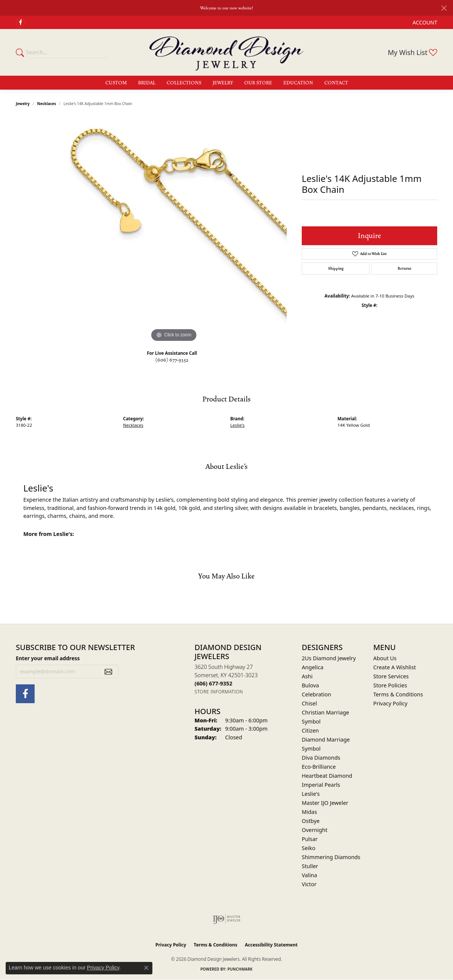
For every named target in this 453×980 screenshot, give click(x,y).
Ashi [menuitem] (307, 676)
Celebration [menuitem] (316, 694)
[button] (424, 22)
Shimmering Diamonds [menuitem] (331, 857)
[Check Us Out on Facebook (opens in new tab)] (20, 23)
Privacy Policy (390, 703)
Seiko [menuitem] (309, 848)
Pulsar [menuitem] (310, 839)
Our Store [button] (258, 83)
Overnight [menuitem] (315, 830)
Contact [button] (336, 83)
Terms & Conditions (398, 694)
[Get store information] (219, 692)
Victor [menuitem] (309, 884)
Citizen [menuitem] (310, 730)
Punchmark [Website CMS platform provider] (240, 969)
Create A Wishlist (394, 667)
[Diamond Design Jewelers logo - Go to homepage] (226, 52)
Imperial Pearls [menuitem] (321, 785)
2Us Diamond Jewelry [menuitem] (329, 658)
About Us (385, 658)
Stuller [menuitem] (310, 866)
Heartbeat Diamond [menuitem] (327, 776)
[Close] (444, 8)
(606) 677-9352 (172, 360)
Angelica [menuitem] (312, 667)
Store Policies (390, 685)
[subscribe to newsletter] (108, 672)
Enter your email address (48, 658)
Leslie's (237, 425)
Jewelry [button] (223, 83)
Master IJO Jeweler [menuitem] (325, 803)
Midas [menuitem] (309, 812)
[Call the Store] (213, 683)
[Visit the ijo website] (227, 919)
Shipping (336, 269)
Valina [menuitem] (309, 875)
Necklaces (47, 104)
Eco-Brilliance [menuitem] (319, 767)
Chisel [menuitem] (309, 703)
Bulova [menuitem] (310, 685)
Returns (404, 269)
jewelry (23, 104)
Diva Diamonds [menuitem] (321, 758)
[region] (174, 231)
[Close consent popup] (146, 968)
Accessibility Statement (271, 945)
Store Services (391, 676)
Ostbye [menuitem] (311, 821)
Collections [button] (184, 83)
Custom (116, 83)
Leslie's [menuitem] (311, 794)
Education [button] (298, 83)
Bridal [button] (147, 83)
